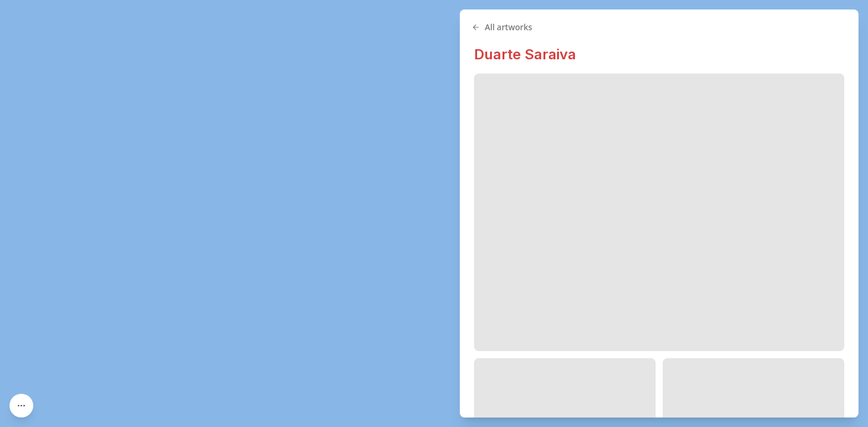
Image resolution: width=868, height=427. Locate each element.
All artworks (502, 27)
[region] (434, 213)
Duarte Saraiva (525, 54)
